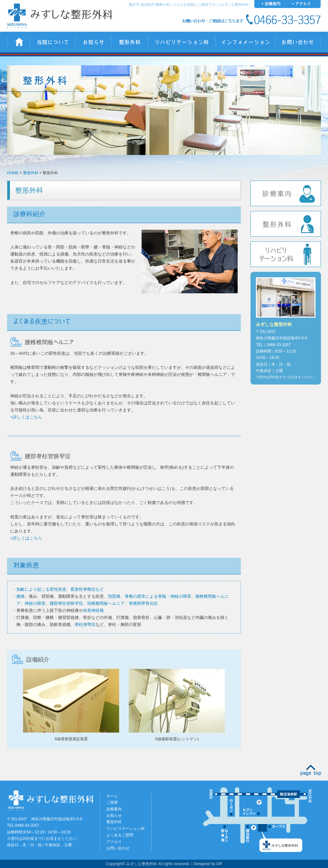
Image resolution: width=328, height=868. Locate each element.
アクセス (114, 842)
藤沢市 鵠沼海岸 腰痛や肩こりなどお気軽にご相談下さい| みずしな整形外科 (189, 4)
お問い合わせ (298, 42)
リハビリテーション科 (181, 42)
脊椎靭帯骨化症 (143, 603)
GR (219, 864)
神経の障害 (35, 603)
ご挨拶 (112, 802)
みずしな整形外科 (18, 42)
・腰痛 (18, 596)
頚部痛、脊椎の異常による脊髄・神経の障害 (150, 596)
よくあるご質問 (120, 835)
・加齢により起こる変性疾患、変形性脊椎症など (58, 589)
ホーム (112, 796)
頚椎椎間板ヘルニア (106, 603)
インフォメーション (245, 42)
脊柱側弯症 (85, 625)
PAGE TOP (311, 770)
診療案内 (286, 193)
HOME (13, 173)
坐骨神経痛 (93, 610)
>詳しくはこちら (26, 417)
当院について (52, 42)
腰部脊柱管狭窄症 (66, 603)
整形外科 (129, 42)
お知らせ (93, 42)
